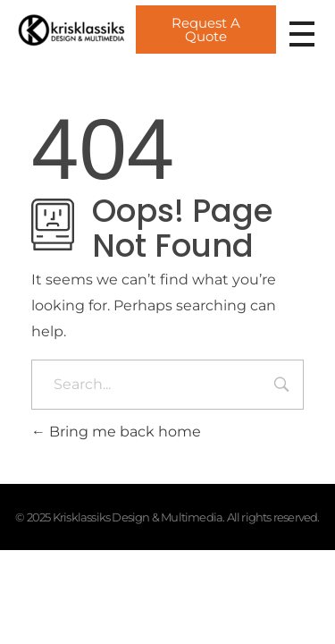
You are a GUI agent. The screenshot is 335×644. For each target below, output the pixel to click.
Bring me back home (116, 432)
